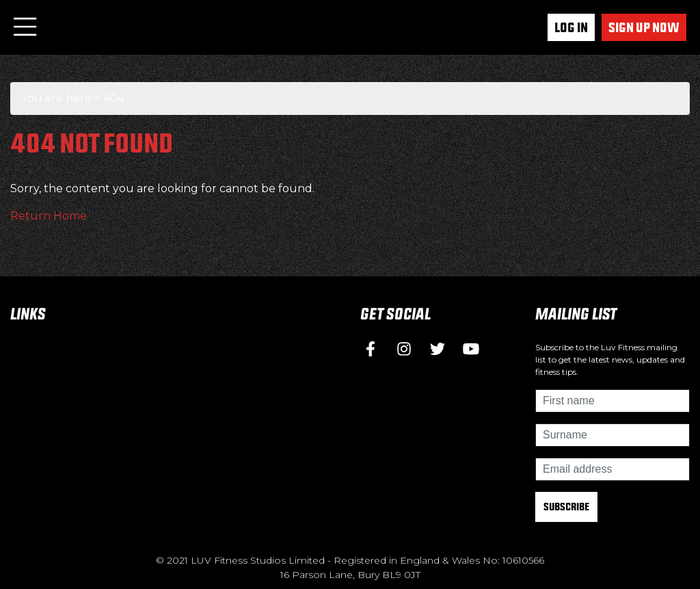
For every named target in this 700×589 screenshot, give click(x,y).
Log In (571, 27)
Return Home (49, 216)
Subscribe (566, 507)
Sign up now (644, 27)
